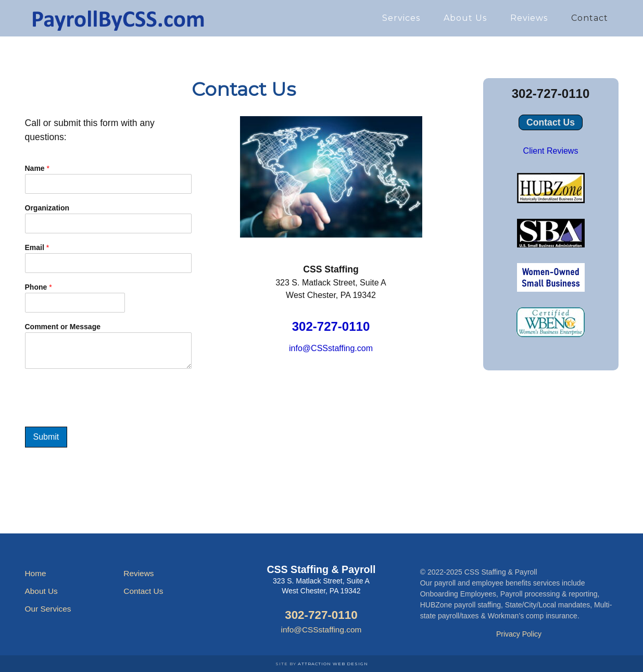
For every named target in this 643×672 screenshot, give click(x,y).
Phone (39, 287)
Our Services (48, 609)
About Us (41, 591)
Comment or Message (63, 327)
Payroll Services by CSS (119, 18)
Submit (46, 437)
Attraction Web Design (333, 664)
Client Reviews (551, 151)
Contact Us (551, 122)
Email (37, 247)
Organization (47, 208)
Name (37, 168)
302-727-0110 (331, 326)
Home (36, 573)
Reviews (138, 573)
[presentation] (104, 418)
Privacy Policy (519, 634)
